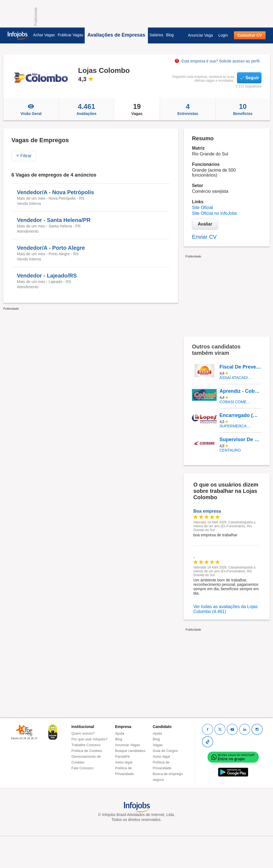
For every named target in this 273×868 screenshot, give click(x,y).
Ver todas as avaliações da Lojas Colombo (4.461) (225, 609)
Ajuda (120, 733)
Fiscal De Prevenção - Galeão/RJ (240, 367)
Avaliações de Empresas (116, 35)
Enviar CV (204, 237)
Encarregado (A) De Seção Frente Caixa (240, 415)
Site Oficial (202, 208)
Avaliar (205, 224)
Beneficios (243, 109)
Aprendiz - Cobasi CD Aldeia (240, 391)
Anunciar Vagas (128, 745)
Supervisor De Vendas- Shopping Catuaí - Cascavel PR (240, 440)
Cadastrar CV (250, 35)
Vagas (137, 109)
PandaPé (123, 756)
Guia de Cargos (165, 751)
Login (223, 35)
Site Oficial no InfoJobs (214, 213)
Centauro (230, 450)
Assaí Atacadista (236, 378)
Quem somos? (83, 733)
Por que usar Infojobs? (89, 739)
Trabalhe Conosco (86, 745)
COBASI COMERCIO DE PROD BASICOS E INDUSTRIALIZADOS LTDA (236, 402)
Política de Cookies (87, 751)
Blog (170, 35)
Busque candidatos (130, 751)
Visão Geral (31, 109)
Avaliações (86, 109)
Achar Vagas (44, 35)
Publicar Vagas (71, 35)
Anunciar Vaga (200, 35)
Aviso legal (124, 762)
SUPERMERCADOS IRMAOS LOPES (236, 426)
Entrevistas (188, 109)
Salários (156, 35)
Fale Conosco (82, 768)
